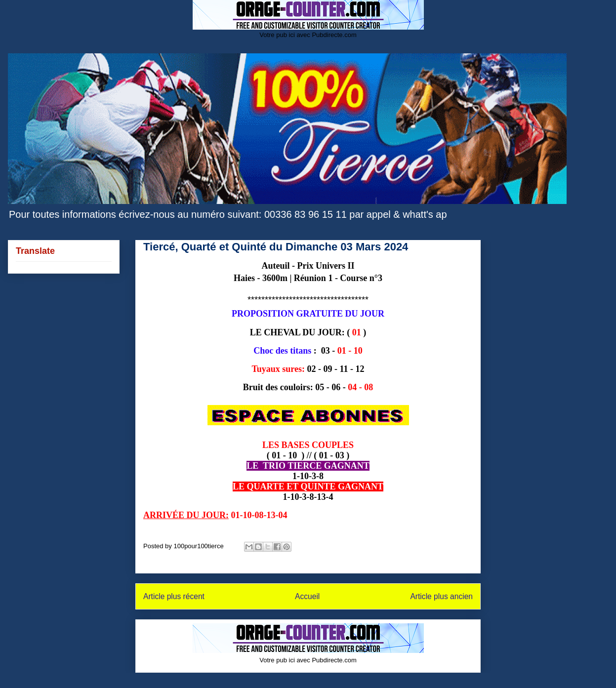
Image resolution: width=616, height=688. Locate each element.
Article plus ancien (441, 596)
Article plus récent (174, 596)
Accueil (307, 596)
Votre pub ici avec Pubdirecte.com (308, 35)
